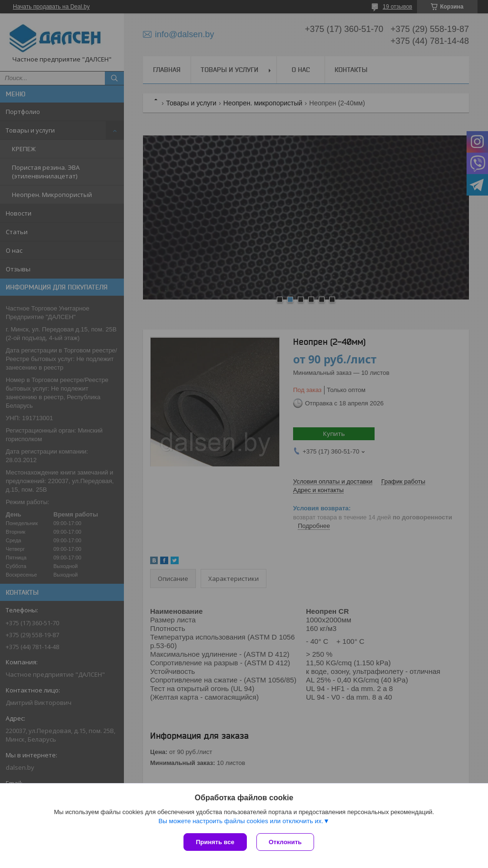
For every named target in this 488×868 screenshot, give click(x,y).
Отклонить (285, 842)
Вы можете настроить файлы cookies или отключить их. (241, 821)
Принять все (215, 842)
